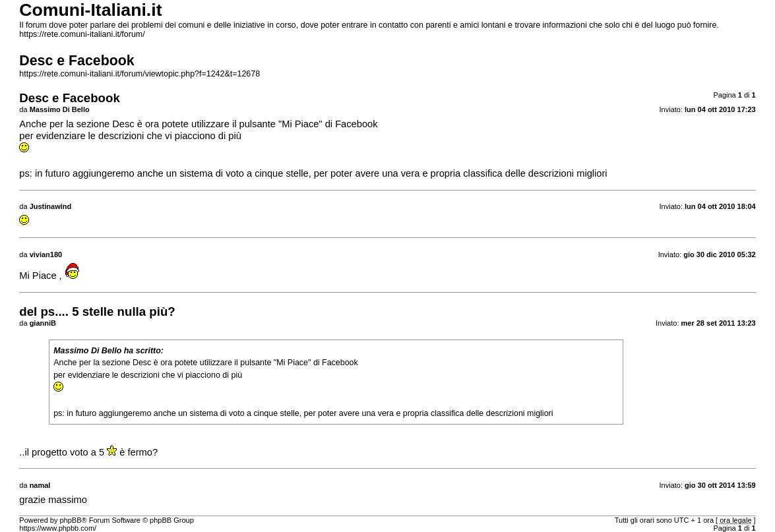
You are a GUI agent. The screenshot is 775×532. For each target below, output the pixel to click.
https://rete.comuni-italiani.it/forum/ (82, 34)
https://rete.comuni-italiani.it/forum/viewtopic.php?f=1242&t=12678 (139, 74)
